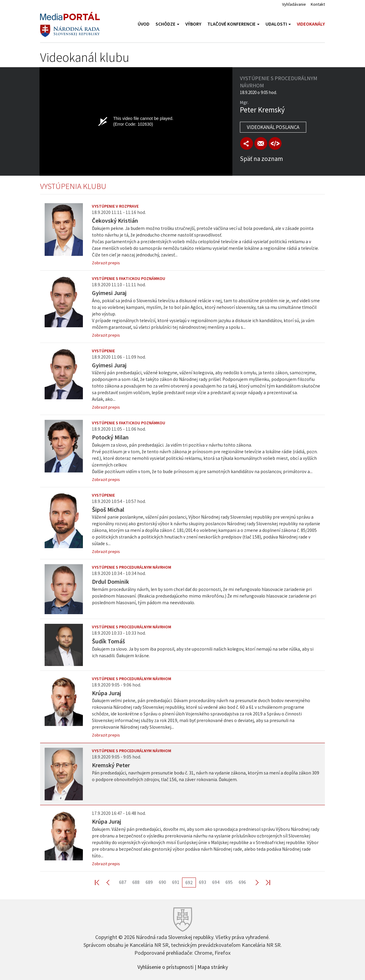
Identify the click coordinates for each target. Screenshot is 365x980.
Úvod (144, 24)
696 (242, 882)
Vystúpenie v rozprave (115, 206)
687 (123, 882)
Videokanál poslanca (273, 127)
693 (203, 882)
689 (149, 882)
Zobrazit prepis (106, 263)
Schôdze (167, 24)
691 (176, 882)
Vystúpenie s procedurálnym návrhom (132, 567)
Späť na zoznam (261, 159)
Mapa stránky (213, 966)
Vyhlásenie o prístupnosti (165, 966)
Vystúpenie (103, 351)
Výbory (193, 24)
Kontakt (318, 4)
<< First (101, 882)
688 (136, 882)
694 (216, 882)
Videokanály (311, 24)
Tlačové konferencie (233, 24)
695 (229, 882)
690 (162, 882)
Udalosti (278, 24)
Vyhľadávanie (294, 4)
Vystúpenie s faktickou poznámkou (129, 278)
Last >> (264, 882)
